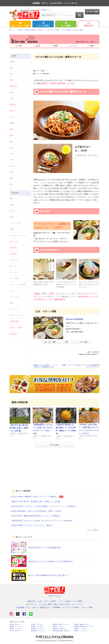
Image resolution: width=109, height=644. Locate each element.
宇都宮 (12, 62)
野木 (11, 185)
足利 (11, 172)
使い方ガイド (32, 604)
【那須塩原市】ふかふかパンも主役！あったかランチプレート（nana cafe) (41, 521)
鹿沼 (11, 68)
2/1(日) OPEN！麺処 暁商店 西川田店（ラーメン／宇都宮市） (36, 516)
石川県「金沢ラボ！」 (17, 631)
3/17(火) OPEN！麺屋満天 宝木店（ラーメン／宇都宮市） (34, 497)
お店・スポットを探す (20, 25)
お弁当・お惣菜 (16, 328)
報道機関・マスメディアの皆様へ (66, 607)
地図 (67, 342)
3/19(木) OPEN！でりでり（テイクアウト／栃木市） (32, 525)
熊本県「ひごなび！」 (38, 624)
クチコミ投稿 (92, 12)
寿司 (11, 199)
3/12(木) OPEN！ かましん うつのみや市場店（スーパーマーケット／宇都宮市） (44, 506)
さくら (12, 117)
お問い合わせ (65, 604)
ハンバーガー (15, 297)
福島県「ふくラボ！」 (17, 627)
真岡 (11, 135)
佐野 (11, 178)
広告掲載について (24, 607)
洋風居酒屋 (14, 321)
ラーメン (13, 272)
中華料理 (13, 254)
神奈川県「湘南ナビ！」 (61, 629)
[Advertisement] (54, 467)
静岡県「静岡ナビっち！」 (61, 624)
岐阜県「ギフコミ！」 (60, 627)
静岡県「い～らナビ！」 (82, 629)
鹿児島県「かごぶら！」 (39, 631)
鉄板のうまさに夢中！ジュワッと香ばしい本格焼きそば (46, 366)
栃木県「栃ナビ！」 (16, 624)
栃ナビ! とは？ (54, 596)
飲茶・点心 (14, 242)
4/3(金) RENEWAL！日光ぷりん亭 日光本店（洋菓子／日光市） (37, 511)
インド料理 (14, 278)
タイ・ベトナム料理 (18, 285)
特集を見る (89, 25)
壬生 (11, 148)
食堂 (11, 303)
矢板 (11, 92)
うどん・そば (15, 223)
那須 (11, 80)
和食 (11, 217)
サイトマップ (77, 604)
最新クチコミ (46, 10)
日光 (11, 74)
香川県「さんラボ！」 (38, 629)
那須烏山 (13, 105)
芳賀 (11, 129)
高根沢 (12, 123)
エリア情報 (66, 25)
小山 (11, 154)
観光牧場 (13, 334)
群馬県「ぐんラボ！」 (17, 629)
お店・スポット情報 (50, 342)
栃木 (11, 142)
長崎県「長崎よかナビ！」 (83, 624)
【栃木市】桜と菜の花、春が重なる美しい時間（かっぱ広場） (20, 428)
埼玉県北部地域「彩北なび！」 (63, 631)
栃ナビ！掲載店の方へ (42, 607)
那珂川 (12, 111)
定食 (11, 205)
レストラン (14, 309)
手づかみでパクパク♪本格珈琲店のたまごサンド (86, 366)
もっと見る (92, 530)
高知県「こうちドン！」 (82, 631)
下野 (11, 160)
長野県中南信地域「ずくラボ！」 (85, 627)
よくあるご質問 (45, 604)
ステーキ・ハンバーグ (19, 235)
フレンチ (13, 266)
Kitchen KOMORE (75, 319)
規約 (55, 604)
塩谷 (11, 99)
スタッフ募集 (87, 607)
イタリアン (14, 260)
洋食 (11, 229)
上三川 (12, 166)
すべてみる (54, 445)
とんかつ (13, 211)
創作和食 (13, 248)
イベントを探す (43, 25)
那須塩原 (13, 86)
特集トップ (66, 365)
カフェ (12, 291)
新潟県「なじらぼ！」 (38, 627)
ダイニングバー (16, 315)
